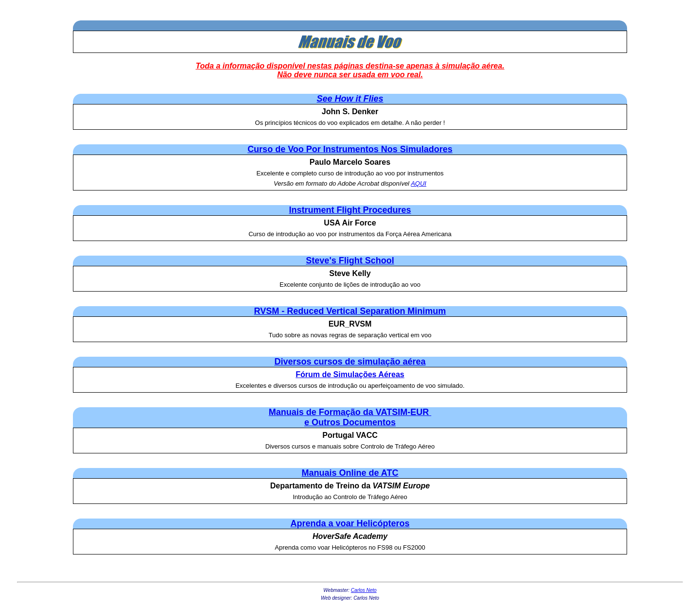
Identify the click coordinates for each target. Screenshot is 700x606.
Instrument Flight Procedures (350, 210)
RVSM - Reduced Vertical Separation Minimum (350, 311)
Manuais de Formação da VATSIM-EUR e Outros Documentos (350, 417)
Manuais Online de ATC (350, 473)
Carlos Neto (364, 590)
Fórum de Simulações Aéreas (350, 374)
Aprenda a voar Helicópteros (350, 523)
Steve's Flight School (350, 260)
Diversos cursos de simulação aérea (350, 362)
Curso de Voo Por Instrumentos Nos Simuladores (350, 149)
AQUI (419, 183)
